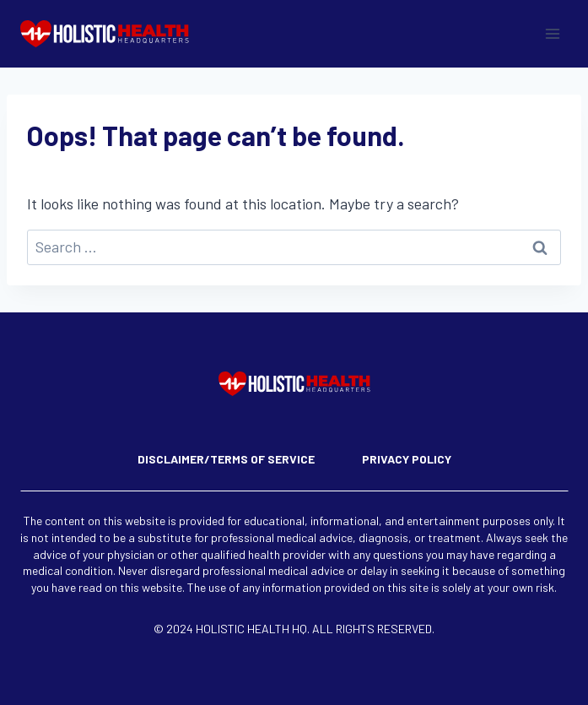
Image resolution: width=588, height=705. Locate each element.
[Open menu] (552, 33)
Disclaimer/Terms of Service (226, 459)
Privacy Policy (407, 459)
